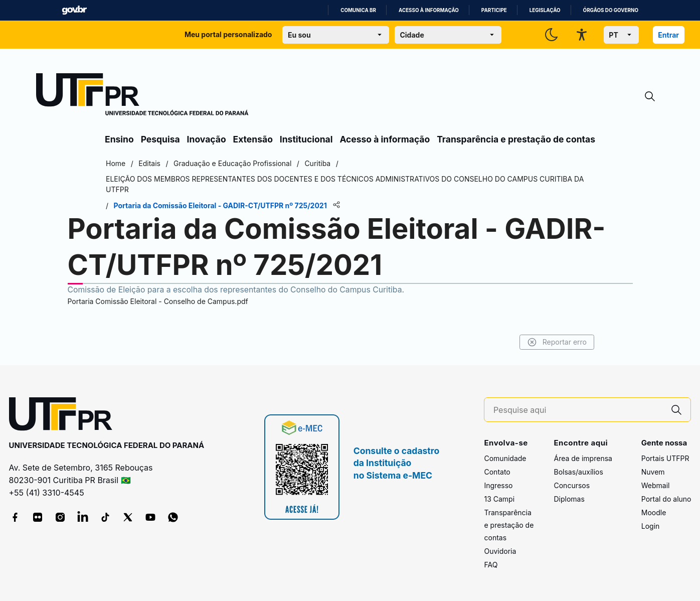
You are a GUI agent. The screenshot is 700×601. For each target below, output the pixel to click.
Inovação (207, 139)
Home (116, 163)
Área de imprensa (583, 458)
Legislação (545, 10)
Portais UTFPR (665, 458)
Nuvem (653, 472)
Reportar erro (557, 342)
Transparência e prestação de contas (516, 139)
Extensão (253, 139)
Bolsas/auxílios (578, 472)
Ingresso (498, 485)
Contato (497, 472)
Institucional (306, 139)
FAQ (491, 565)
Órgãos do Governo (611, 10)
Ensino (119, 139)
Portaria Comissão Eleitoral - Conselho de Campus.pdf (158, 301)
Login (651, 526)
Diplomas (569, 499)
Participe (494, 10)
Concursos (572, 485)
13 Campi (499, 499)
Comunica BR (358, 10)
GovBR (74, 10)
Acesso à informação (429, 10)
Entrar (668, 35)
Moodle (654, 512)
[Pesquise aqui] (578, 410)
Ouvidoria (500, 551)
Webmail (656, 485)
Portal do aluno (666, 499)
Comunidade (505, 458)
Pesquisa (160, 139)
